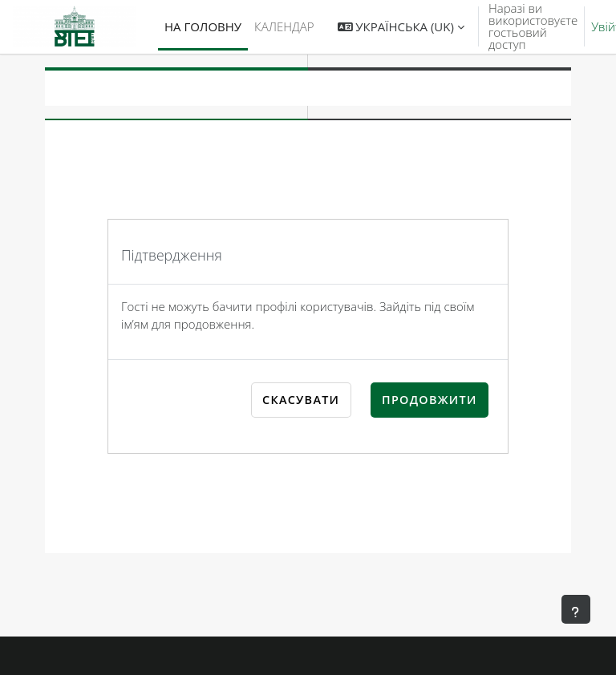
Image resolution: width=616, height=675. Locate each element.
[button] (401, 27)
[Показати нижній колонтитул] (576, 609)
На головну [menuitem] (203, 26)
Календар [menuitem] (284, 26)
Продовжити (430, 400)
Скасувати (301, 400)
